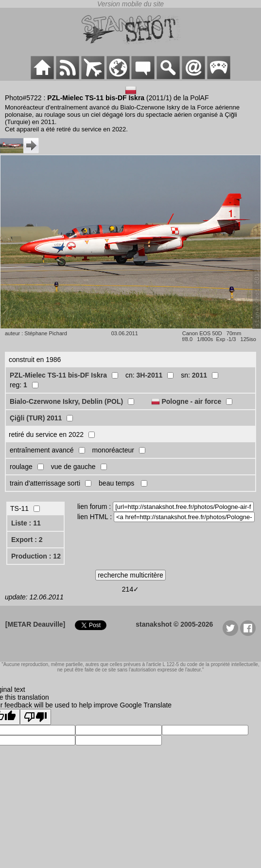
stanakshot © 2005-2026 (174, 624)
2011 (200, 375)
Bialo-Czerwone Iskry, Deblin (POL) (66, 401)
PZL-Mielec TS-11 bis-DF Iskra (58, 375)
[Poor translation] (35, 717)
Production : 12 (36, 556)
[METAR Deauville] (35, 624)
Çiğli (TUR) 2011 (36, 418)
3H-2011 (150, 375)
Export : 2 (27, 540)
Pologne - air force (191, 401)
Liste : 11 (26, 523)
